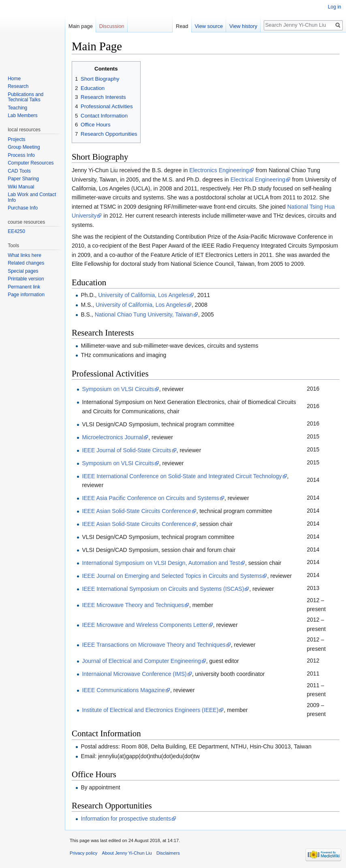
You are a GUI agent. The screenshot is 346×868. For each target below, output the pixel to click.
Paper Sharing (23, 179)
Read (182, 26)
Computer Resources (31, 163)
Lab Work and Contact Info (32, 197)
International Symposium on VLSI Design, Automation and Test (161, 563)
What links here (25, 255)
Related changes (26, 263)
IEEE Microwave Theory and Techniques (133, 605)
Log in (334, 7)
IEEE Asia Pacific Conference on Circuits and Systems (150, 498)
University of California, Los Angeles (143, 295)
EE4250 (16, 231)
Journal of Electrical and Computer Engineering (141, 661)
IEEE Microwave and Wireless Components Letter (145, 625)
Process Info (21, 155)
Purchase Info (23, 208)
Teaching (17, 108)
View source (209, 26)
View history (243, 26)
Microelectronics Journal (112, 437)
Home (14, 79)
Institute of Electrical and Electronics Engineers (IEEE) (150, 710)
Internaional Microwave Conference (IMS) (134, 674)
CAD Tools (19, 171)
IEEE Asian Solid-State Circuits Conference (136, 511)
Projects (16, 139)
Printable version (26, 279)
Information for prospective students (126, 819)
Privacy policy (83, 853)
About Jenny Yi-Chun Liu (127, 853)
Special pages (23, 271)
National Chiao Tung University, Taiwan (144, 314)
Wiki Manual (21, 187)
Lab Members (22, 115)
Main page (81, 26)
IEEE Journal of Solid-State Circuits (126, 450)
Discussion (112, 26)
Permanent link (24, 287)
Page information (26, 295)
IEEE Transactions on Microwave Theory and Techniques (154, 645)
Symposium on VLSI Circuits (118, 389)
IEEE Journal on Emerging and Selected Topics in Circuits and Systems (172, 576)
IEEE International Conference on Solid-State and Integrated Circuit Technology (182, 476)
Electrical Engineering (258, 180)
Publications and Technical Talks (26, 97)
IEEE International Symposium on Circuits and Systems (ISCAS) (163, 589)
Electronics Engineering (219, 170)
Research (18, 86)
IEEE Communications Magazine (123, 690)
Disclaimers (168, 853)
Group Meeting (24, 147)
